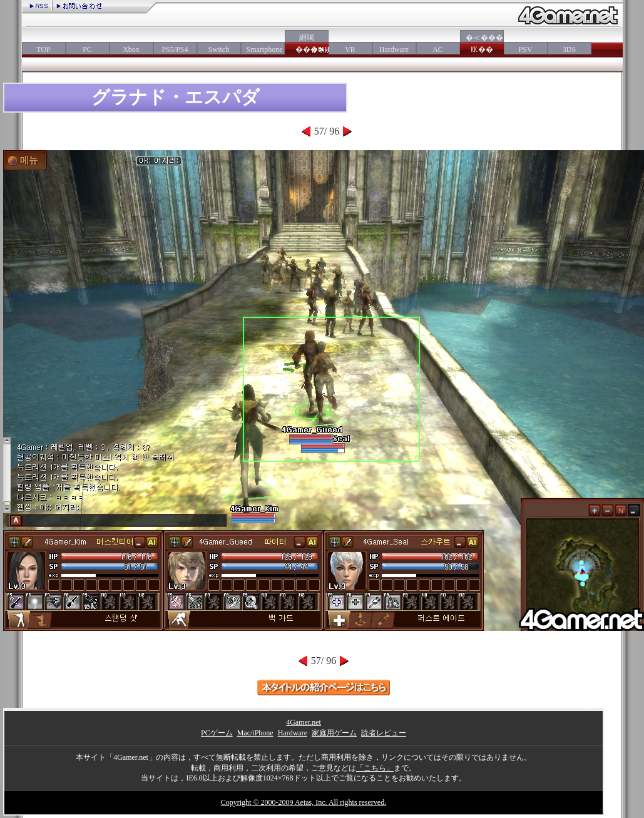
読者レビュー (384, 733)
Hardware (394, 49)
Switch (219, 49)
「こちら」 (375, 768)
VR (350, 49)
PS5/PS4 (175, 49)
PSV (525, 49)
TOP (43, 49)
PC (87, 49)
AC (438, 49)
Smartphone (263, 49)
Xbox (131, 49)
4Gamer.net (304, 722)
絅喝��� (307, 43)
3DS (569, 49)
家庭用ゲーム (334, 733)
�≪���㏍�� (482, 43)
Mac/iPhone (255, 733)
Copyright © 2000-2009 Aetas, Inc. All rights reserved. (304, 802)
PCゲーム (217, 733)
